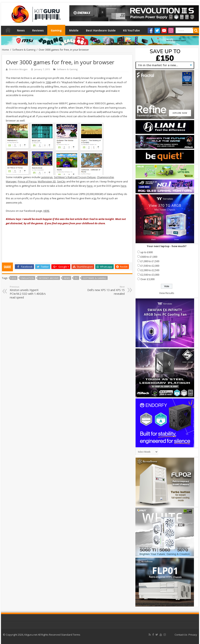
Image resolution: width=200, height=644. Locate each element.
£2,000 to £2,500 (150, 270)
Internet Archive (49, 278)
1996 (48, 82)
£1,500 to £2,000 (150, 266)
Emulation (28, 278)
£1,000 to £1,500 (150, 261)
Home (8, 30)
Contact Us (181, 635)
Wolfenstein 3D (47, 181)
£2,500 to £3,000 (150, 275)
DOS (14, 278)
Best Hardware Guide (101, 30)
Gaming (56, 30)
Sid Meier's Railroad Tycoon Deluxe (75, 177)
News (21, 30)
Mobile (74, 30)
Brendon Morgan (18, 69)
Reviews (38, 30)
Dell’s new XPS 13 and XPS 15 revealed (105, 290)
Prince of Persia (27, 181)
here (90, 186)
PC (76, 278)
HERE (46, 211)
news (67, 278)
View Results (167, 293)
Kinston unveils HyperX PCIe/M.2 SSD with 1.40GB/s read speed (30, 292)
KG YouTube (131, 30)
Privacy (193, 635)
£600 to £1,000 (149, 257)
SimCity (61, 181)
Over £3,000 (147, 279)
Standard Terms (71, 635)
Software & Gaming (24, 50)
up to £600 (147, 252)
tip (95, 198)
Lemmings (47, 177)
